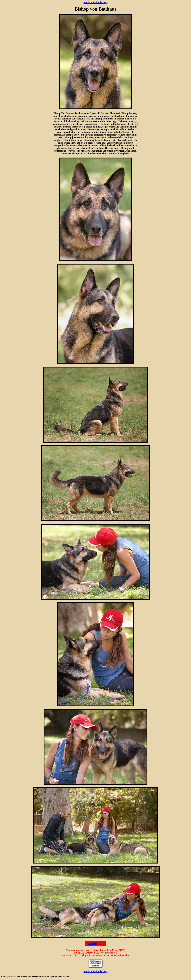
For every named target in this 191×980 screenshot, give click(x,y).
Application (95, 944)
